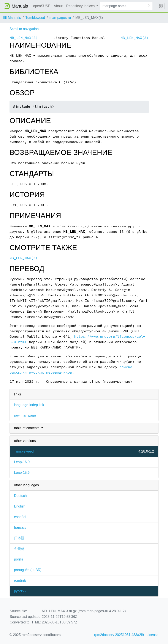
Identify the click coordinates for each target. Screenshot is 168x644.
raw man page (25, 415)
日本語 (19, 538)
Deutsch (20, 496)
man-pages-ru (60, 18)
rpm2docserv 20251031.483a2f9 (119, 635)
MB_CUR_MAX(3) (24, 258)
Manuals (12, 18)
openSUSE (42, 6)
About (58, 6)
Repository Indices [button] (81, 6)
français (20, 528)
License (153, 635)
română (20, 581)
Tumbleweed (35, 18)
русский (20, 591)
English (20, 506)
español (20, 517)
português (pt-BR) (28, 570)
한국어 (19, 549)
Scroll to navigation (24, 29)
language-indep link (29, 405)
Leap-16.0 (22, 462)
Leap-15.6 (22, 473)
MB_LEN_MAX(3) (24, 38)
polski (18, 559)
